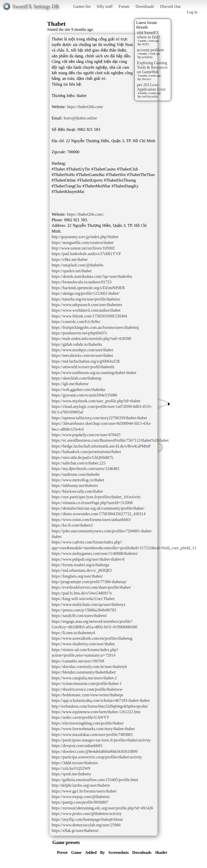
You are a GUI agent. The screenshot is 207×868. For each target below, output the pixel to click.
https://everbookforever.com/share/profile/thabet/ (91, 587)
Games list (82, 6)
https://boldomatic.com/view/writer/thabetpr (87, 695)
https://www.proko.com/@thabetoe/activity (87, 814)
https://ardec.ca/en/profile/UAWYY (80, 717)
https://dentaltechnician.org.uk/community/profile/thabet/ (98, 508)
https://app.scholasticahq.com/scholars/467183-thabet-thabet (101, 700)
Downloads (145, 6)
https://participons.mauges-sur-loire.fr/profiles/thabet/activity (101, 740)
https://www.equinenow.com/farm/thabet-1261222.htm (96, 712)
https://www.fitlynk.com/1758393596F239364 (89, 316)
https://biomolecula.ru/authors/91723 (82, 282)
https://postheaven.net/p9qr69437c (80, 333)
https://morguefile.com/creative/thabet (83, 243)
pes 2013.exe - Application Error (151, 87)
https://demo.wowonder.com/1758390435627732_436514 (99, 514)
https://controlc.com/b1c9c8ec (76, 322)
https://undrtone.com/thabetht (76, 474)
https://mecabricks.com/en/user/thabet (82, 355)
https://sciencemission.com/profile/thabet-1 (87, 684)
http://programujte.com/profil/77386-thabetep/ (89, 582)
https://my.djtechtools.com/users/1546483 (85, 469)
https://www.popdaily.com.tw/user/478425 (86, 435)
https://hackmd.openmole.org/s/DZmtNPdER (88, 288)
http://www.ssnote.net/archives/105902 (83, 248)
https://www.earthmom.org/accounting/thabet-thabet (94, 373)
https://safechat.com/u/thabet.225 (78, 463)
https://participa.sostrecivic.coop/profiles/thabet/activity (97, 757)
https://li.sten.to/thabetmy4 (73, 633)
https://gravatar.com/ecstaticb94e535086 (84, 395)
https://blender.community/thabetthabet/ (84, 672)
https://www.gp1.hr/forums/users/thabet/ (84, 791)
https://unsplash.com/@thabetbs (78, 265)
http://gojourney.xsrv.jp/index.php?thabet (85, 237)
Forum (124, 6)
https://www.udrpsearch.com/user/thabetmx (87, 305)
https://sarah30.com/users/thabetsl (79, 616)
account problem (150, 50)
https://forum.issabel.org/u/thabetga (80, 565)
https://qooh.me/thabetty (71, 774)
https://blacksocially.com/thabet (77, 491)
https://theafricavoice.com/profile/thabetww (87, 689)
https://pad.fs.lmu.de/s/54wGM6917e (82, 593)
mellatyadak (150, 96)
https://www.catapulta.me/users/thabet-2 (84, 678)
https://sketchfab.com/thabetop (77, 378)
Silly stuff (105, 6)
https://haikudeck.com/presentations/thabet (86, 452)
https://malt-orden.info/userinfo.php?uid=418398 (91, 339)
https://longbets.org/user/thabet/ (77, 576)
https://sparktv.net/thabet (72, 271)
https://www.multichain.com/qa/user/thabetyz (88, 604)
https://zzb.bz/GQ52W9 (71, 768)
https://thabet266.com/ (85, 107)
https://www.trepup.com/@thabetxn (81, 797)
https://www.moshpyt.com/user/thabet (82, 350)
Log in (192, 12)
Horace (147, 79)
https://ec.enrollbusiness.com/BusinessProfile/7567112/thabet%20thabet (110, 440)
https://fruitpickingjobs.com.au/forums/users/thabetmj (95, 327)
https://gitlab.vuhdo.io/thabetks (77, 344)
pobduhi (147, 57)
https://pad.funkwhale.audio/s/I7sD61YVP (86, 254)
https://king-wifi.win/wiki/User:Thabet (83, 599)
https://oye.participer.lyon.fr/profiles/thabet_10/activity (96, 497)
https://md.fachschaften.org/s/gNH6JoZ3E (86, 361)
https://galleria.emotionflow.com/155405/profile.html (95, 780)
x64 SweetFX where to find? (149, 35)
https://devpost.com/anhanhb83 (77, 746)
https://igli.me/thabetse (70, 384)
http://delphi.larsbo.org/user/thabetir (81, 785)
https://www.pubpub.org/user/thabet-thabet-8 (88, 559)
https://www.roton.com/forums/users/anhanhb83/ (91, 520)
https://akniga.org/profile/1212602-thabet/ (86, 293)
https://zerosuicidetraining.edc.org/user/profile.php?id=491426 (102, 808)
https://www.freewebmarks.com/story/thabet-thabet (93, 729)
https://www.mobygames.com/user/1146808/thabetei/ (95, 553)
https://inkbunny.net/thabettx (75, 486)
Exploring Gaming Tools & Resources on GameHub (152, 67)
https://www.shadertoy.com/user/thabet (83, 644)
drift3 (145, 44)
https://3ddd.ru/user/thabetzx (75, 763)
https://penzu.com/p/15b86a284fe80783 (84, 610)
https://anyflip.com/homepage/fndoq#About (87, 819)
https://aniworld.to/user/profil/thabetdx (83, 367)
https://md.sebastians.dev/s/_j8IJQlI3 (82, 570)
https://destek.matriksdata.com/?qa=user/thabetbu (92, 276)
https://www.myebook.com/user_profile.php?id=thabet (96, 401)
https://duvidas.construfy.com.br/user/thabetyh (89, 667)
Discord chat (170, 6)
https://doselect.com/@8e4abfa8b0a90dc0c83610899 (95, 751)
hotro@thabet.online (80, 118)
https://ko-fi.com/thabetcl (72, 525)
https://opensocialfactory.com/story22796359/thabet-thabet (99, 418)
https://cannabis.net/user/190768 (78, 661)
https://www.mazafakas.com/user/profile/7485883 (92, 735)
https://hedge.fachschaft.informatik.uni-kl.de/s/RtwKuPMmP (101, 446)
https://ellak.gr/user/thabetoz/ (75, 830)
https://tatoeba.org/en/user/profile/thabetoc (86, 299)
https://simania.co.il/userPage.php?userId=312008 (92, 503)
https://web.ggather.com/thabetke (78, 390)
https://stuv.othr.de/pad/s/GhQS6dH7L (83, 457)
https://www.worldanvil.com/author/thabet (86, 310)
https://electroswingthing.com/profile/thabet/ (88, 723)
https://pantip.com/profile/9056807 (80, 802)
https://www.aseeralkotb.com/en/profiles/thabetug (92, 638)
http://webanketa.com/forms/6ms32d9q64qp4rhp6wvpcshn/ (100, 706)
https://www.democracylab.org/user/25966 (86, 825)
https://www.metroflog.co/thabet (78, 480)
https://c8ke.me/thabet (70, 259)
